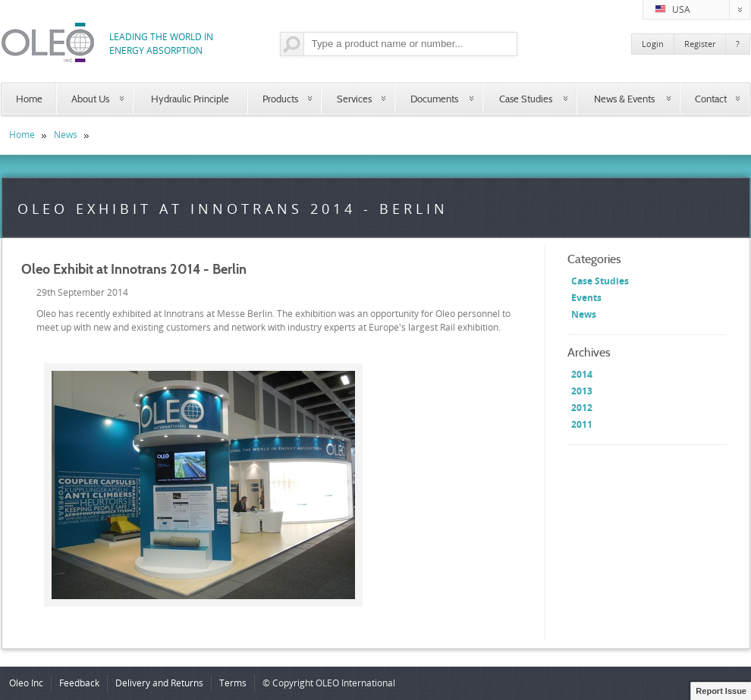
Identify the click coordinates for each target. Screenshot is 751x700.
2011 (582, 424)
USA (702, 10)
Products (280, 99)
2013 (582, 391)
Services (354, 99)
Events (586, 298)
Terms (233, 683)
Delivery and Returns (159, 683)
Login (653, 44)
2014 (582, 374)
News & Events (624, 99)
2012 (582, 408)
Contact (711, 99)
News (66, 135)
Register (700, 44)
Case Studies (526, 99)
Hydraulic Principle (190, 99)
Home (29, 99)
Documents (434, 99)
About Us (90, 99)
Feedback (79, 683)
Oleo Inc (26, 683)
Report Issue (721, 691)
